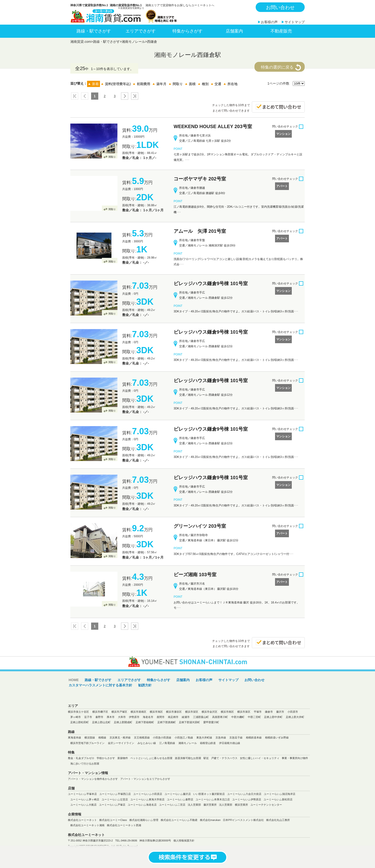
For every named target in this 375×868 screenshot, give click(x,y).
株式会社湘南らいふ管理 (144, 820)
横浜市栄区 (192, 712)
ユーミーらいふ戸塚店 (112, 805)
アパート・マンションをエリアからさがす (145, 779)
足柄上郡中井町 (273, 717)
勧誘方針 (145, 685)
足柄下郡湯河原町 (189, 722)
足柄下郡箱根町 (145, 722)
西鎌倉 (152, 42)
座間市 (161, 717)
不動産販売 (281, 31)
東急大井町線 (204, 738)
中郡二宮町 (254, 717)
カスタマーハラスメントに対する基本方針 (100, 685)
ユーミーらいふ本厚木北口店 (213, 799)
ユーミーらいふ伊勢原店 (247, 799)
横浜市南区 (227, 712)
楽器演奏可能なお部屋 (188, 758)
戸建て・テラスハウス (224, 758)
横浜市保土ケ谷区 (78, 712)
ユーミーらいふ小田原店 (148, 794)
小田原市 (293, 712)
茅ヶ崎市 (76, 717)
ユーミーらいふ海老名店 (142, 805)
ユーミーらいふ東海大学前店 (147, 799)
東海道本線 (74, 738)
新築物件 (123, 758)
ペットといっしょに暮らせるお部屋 (151, 758)
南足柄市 (173, 717)
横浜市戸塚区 (119, 712)
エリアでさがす (141, 31)
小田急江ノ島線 (184, 738)
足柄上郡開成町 (123, 722)
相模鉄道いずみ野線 (277, 738)
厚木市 (111, 717)
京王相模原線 (142, 738)
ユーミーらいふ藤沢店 (178, 794)
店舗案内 (234, 31)
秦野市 (99, 717)
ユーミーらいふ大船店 (83, 805)
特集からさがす (187, 31)
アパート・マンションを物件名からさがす (93, 779)
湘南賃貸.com (81, 42)
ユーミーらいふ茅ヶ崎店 (85, 799)
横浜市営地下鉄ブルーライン (87, 743)
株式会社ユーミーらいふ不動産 (179, 820)
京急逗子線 (236, 738)
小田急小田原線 (162, 738)
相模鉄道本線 (254, 738)
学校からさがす (106, 758)
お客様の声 (269, 22)
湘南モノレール (133, 42)
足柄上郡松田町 (80, 722)
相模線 (102, 738)
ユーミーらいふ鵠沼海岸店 (280, 794)
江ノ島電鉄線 (167, 743)
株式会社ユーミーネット (82, 820)
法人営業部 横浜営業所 (234, 805)
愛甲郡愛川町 (211, 722)
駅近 (206, 758)
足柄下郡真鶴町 (167, 722)
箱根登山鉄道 (208, 743)
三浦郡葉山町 (201, 717)
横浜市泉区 (244, 712)
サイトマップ (295, 22)
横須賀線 (90, 738)
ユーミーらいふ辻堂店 (115, 799)
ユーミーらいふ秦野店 (180, 799)
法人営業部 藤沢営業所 (202, 805)
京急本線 (221, 738)
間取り (112, 157)
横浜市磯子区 (100, 712)
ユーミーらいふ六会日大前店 (244, 794)
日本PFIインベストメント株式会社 (243, 820)
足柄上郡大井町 (295, 717)
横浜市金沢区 (210, 712)
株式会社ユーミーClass (113, 820)
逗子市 (88, 717)
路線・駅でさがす (94, 31)
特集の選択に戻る (277, 67)
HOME (74, 680)
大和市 (122, 717)
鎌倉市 (269, 712)
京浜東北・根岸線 (120, 738)
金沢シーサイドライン (121, 743)
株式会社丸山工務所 (278, 820)
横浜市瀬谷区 (174, 712)
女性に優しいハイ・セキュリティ (260, 758)
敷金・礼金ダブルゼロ (81, 758)
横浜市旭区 (156, 712)
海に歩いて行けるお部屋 (85, 764)
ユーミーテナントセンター (266, 805)
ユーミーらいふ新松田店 (278, 799)
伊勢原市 (134, 717)
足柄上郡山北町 (101, 722)
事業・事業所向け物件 (295, 758)
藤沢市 (280, 712)
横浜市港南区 (138, 712)
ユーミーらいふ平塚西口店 (115, 794)
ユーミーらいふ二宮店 (172, 805)
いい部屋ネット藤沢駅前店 (209, 794)
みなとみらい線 (147, 743)
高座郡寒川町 (220, 717)
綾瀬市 (186, 717)
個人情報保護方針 (184, 841)
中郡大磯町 (238, 717)
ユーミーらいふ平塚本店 (82, 794)
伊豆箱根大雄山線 (230, 743)
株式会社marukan (210, 820)
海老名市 (148, 717)
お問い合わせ (280, 7)
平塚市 (258, 712)
